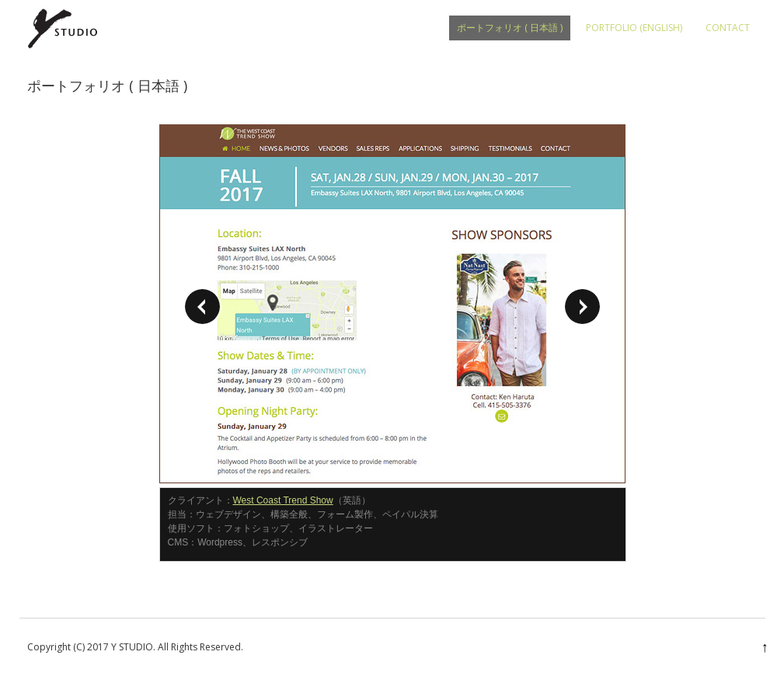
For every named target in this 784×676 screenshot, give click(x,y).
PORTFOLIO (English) (634, 28)
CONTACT (728, 28)
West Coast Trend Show (283, 500)
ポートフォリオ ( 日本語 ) (510, 28)
